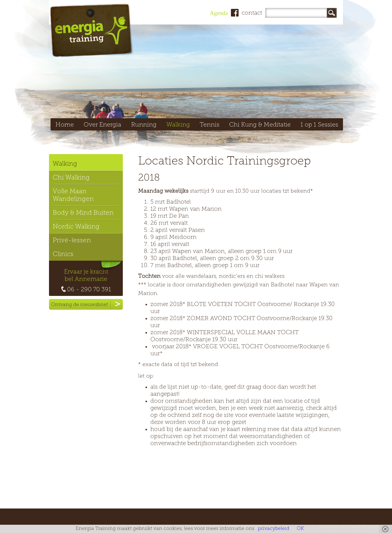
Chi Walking (71, 178)
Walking (178, 125)
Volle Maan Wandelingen (73, 195)
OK (300, 529)
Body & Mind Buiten (83, 213)
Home (65, 125)
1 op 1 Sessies (319, 125)
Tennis (209, 125)
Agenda (219, 13)
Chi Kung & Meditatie (260, 125)
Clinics (63, 254)
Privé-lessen (72, 241)
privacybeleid (274, 529)
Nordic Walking (76, 227)
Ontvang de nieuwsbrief (87, 304)
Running (144, 125)
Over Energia (102, 125)
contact (252, 13)
